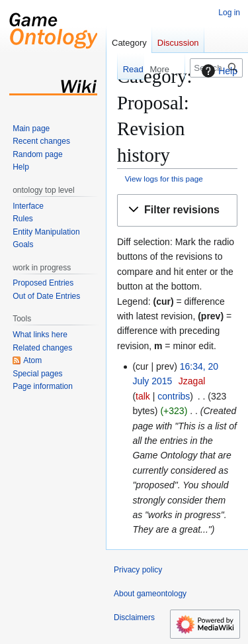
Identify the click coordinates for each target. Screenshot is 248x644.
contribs (174, 396)
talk (143, 396)
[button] (177, 210)
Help (218, 71)
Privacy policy (138, 570)
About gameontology (150, 594)
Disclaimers (134, 617)
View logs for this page (164, 179)
